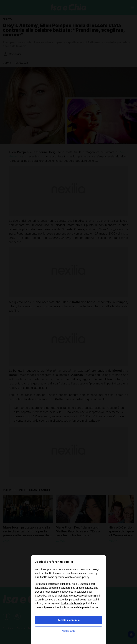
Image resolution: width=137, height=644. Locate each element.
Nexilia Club (69, 631)
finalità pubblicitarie (71, 603)
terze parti (90, 584)
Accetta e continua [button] (68, 620)
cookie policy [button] (81, 577)
